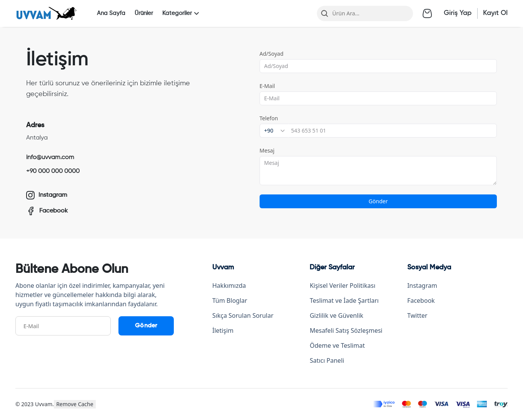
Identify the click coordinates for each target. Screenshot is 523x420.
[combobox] (274, 131)
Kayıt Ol (495, 13)
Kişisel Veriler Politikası (342, 286)
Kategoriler (181, 13)
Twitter (417, 315)
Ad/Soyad (271, 54)
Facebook (421, 300)
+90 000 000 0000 (53, 171)
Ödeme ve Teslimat (337, 345)
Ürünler (144, 13)
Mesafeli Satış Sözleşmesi (346, 330)
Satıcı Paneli (327, 360)
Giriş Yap (458, 13)
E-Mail (267, 86)
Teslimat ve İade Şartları (344, 300)
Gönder (378, 201)
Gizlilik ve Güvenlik (336, 315)
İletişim (223, 330)
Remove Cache (75, 404)
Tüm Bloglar (230, 300)
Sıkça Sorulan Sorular (243, 315)
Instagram (422, 286)
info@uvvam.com (50, 158)
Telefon (269, 118)
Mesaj (267, 150)
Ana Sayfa (111, 13)
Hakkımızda (229, 286)
